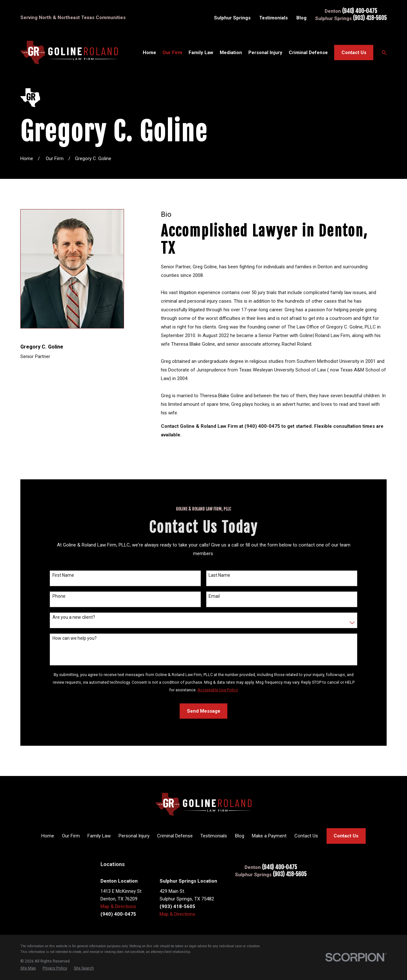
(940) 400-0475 (360, 11)
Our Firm (71, 836)
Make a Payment (269, 836)
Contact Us (354, 53)
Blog (301, 18)
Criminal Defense (175, 836)
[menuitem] (28, 968)
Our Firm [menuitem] (172, 53)
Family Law (99, 836)
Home (48, 836)
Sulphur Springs (232, 18)
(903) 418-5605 (370, 18)
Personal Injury (134, 836)
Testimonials (273, 18)
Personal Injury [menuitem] (265, 53)
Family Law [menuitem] (201, 53)
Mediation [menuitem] (231, 53)
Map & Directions (118, 906)
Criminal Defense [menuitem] (308, 53)
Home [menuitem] (149, 53)
